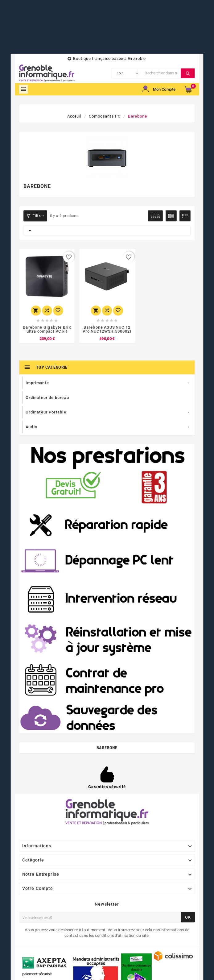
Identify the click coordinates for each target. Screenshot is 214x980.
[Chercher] (161, 73)
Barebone (107, 748)
